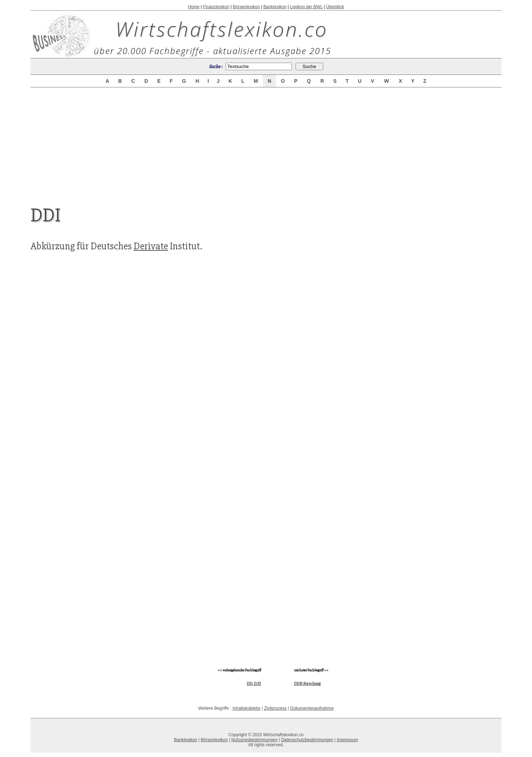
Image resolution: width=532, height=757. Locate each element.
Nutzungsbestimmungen (254, 740)
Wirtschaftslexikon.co (222, 29)
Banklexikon (275, 7)
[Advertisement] (266, 140)
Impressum (347, 740)
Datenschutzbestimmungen (307, 740)
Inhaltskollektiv (246, 708)
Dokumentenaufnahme (312, 708)
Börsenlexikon (246, 7)
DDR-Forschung (307, 684)
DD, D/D (254, 684)
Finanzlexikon (216, 7)
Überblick (335, 7)
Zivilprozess (275, 708)
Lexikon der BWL (306, 7)
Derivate (151, 246)
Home (194, 7)
